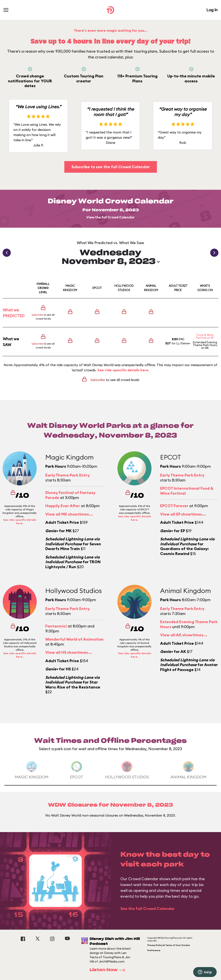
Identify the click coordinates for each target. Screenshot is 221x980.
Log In (212, 10)
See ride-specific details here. (123, 370)
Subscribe (37, 315)
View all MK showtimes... (69, 514)
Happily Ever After (63, 506)
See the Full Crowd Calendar (148, 909)
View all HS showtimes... (69, 652)
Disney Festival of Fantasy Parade (70, 495)
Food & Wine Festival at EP (205, 336)
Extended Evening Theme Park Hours (205, 344)
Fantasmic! (56, 626)
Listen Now (109, 970)
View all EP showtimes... (183, 514)
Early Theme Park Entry (67, 475)
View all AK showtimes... (184, 635)
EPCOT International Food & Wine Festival (187, 491)
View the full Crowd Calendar (110, 217)
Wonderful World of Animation (74, 639)
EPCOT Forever (174, 506)
